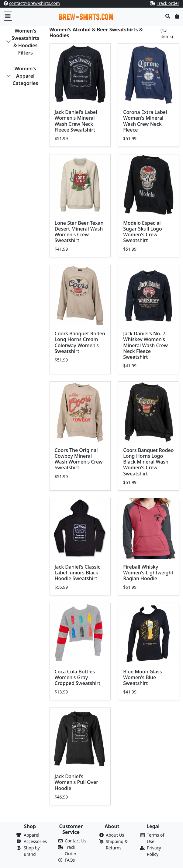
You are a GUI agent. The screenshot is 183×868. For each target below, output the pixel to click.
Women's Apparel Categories (25, 76)
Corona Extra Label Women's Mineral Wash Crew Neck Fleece (145, 121)
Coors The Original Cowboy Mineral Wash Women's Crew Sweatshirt (79, 459)
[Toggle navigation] (8, 16)
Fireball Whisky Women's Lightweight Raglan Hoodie (148, 573)
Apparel (31, 835)
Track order (168, 3)
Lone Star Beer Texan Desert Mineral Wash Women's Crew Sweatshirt (79, 232)
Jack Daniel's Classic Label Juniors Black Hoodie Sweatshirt (78, 573)
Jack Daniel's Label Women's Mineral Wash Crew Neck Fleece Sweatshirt (76, 121)
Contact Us (76, 841)
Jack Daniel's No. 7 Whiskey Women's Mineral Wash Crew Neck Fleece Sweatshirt (145, 345)
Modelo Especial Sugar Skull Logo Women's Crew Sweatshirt (142, 232)
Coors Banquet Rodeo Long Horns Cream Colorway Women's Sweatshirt (80, 342)
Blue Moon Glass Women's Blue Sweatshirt (142, 677)
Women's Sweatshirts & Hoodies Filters (25, 42)
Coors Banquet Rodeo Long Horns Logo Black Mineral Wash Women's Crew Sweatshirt (148, 462)
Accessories (35, 841)
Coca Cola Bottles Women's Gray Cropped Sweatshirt (78, 677)
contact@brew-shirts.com (35, 3)
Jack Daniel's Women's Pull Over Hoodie (77, 782)
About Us (115, 835)
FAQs (70, 860)
